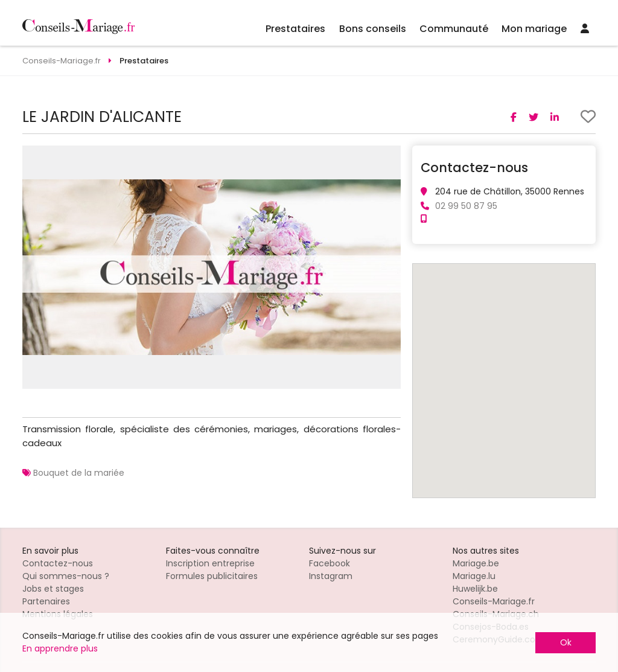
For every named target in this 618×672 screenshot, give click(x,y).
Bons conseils (373, 29)
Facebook (330, 563)
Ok (566, 642)
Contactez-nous (58, 563)
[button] (390, 156)
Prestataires (295, 29)
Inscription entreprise (210, 563)
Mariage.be (476, 563)
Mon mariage (534, 29)
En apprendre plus (60, 648)
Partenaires (46, 601)
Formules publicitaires (212, 576)
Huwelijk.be (475, 589)
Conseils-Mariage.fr (494, 601)
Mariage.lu (474, 576)
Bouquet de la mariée (79, 473)
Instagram (331, 576)
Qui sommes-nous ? (66, 576)
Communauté (454, 29)
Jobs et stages (53, 589)
